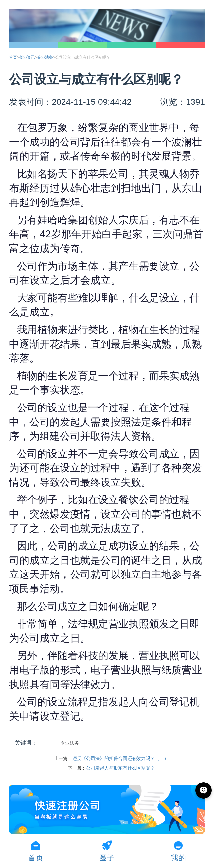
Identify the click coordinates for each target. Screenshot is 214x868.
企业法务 (45, 57)
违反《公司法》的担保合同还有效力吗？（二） (120, 758)
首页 (13, 57)
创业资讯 (27, 57)
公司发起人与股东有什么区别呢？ (120, 768)
